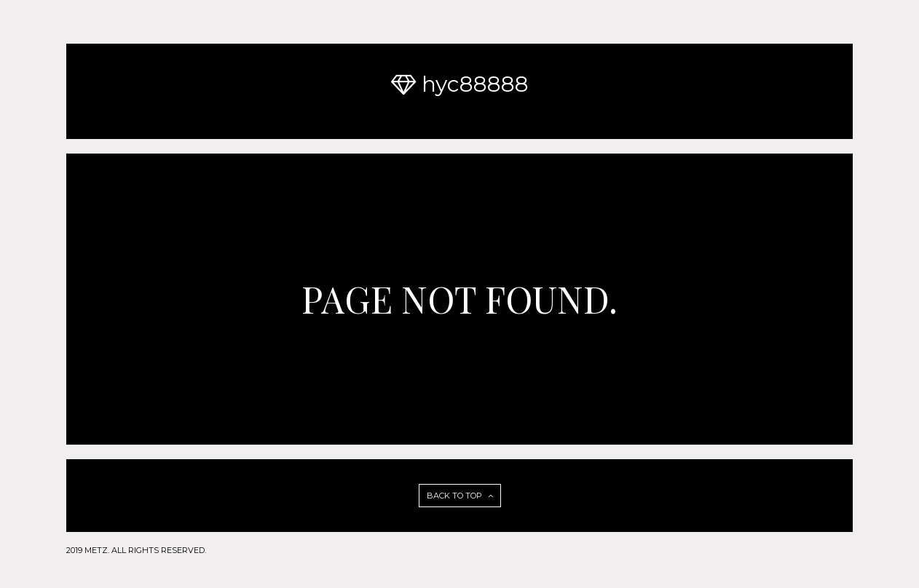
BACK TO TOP (460, 496)
